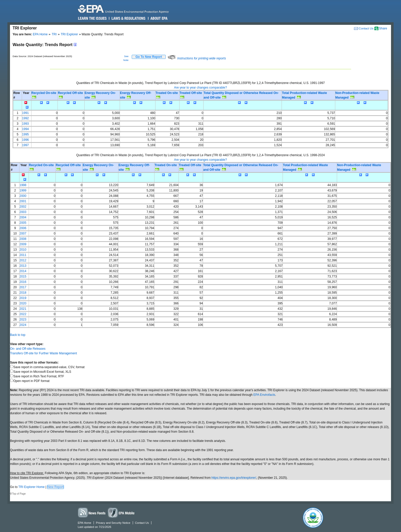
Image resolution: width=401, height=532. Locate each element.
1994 (25, 129)
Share (383, 28)
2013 (23, 266)
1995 (25, 134)
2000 (23, 196)
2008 (23, 239)
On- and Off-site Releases (28, 349)
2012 (23, 260)
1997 (25, 145)
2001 (23, 201)
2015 (23, 276)
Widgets (121, 512)
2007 (23, 233)
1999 (23, 190)
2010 (23, 250)
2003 (23, 212)
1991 (25, 113)
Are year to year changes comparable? (201, 88)
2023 (23, 320)
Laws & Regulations (128, 18)
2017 (23, 287)
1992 (25, 118)
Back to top (18, 335)
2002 (23, 207)
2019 (23, 298)
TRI (54, 34)
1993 (25, 124)
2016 (23, 282)
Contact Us (366, 28)
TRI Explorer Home (32, 487)
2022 (23, 314)
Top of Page (19, 494)
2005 (23, 223)
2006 (23, 228)
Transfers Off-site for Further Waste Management (43, 353)
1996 (25, 140)
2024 (23, 325)
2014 (23, 271)
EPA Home (40, 34)
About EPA (159, 18)
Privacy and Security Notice (113, 523)
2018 (23, 293)
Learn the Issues (92, 18)
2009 (23, 244)
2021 (23, 309)
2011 (23, 255)
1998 (23, 185)
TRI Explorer (69, 34)
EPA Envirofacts (264, 395)
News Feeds (92, 512)
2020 (23, 303)
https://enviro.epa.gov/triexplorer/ (234, 478)
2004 (23, 217)
